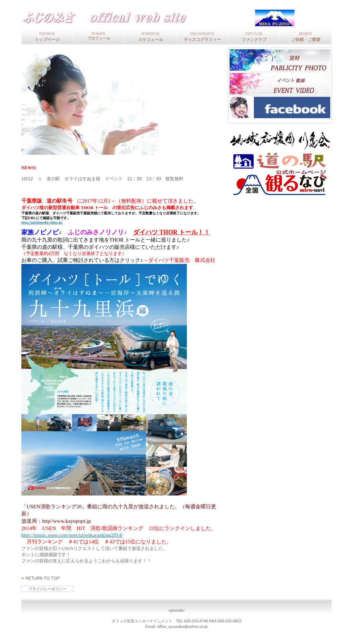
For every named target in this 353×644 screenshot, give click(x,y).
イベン (280, 84)
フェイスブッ (280, 108)
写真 (280, 60)
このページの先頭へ (41, 578)
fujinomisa (113, 17)
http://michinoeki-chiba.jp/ (42, 222)
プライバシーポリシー (48, 589)
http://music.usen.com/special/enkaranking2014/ (72, 535)
